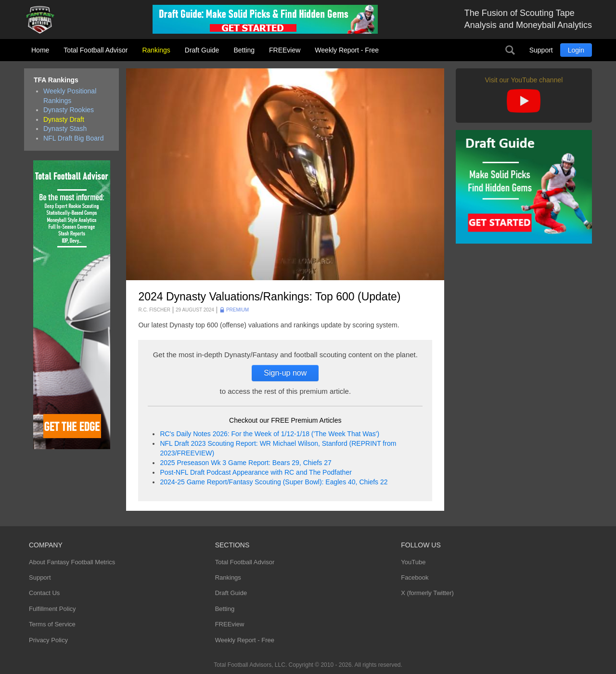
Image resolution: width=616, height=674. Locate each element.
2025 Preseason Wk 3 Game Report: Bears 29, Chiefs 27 (245, 463)
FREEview (285, 50)
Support (541, 50)
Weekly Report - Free (347, 50)
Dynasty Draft (64, 119)
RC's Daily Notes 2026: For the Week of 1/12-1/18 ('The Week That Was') (269, 434)
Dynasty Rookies (69, 110)
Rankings (156, 50)
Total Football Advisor (96, 50)
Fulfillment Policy (52, 609)
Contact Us (44, 593)
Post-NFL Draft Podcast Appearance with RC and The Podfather (256, 472)
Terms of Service (52, 624)
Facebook (415, 577)
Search (510, 50)
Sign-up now (285, 373)
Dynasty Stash (65, 129)
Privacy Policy (48, 640)
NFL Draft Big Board (74, 138)
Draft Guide (202, 50)
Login (576, 50)
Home (40, 50)
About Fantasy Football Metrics (72, 562)
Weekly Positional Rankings (70, 96)
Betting (244, 50)
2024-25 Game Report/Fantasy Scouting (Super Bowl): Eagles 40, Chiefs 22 (274, 482)
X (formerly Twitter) (427, 593)
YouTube (413, 562)
